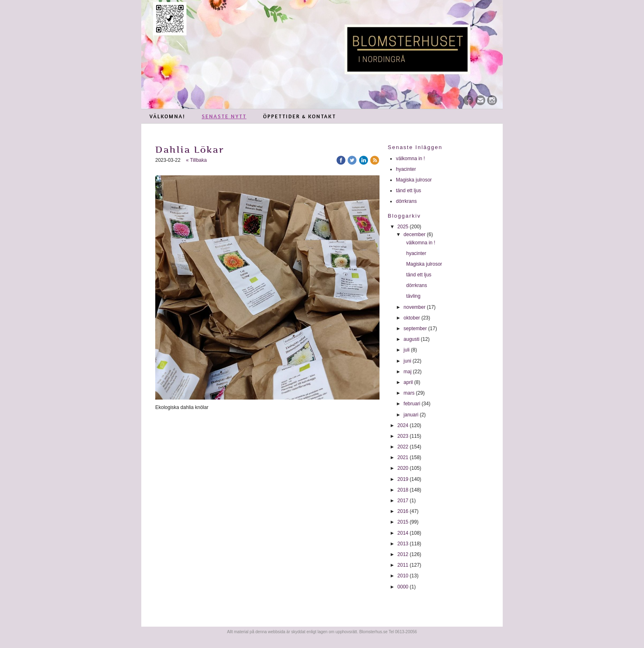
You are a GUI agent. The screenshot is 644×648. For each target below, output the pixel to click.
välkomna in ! (411, 159)
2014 (403, 533)
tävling (414, 296)
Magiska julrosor (414, 180)
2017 (403, 501)
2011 (403, 565)
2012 (403, 554)
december (415, 234)
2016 (403, 511)
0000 (403, 587)
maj (408, 372)
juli (407, 350)
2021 (403, 457)
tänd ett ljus (409, 191)
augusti (412, 339)
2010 (403, 576)
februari (412, 404)
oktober (412, 318)
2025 (403, 227)
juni (408, 361)
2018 (403, 490)
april (408, 382)
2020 (403, 468)
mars (409, 393)
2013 (403, 544)
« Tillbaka (197, 160)
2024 (403, 425)
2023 (403, 436)
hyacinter (407, 169)
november (415, 307)
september (415, 329)
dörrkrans (407, 201)
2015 (403, 522)
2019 (403, 479)
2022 (403, 447)
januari (411, 415)
